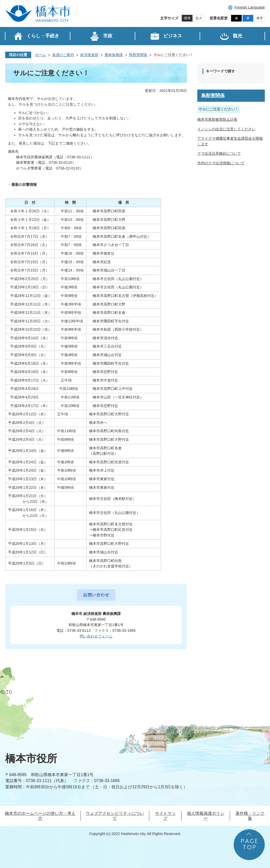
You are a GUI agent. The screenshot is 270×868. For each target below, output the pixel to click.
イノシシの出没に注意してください (226, 129)
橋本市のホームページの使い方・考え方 (40, 816)
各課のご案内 (63, 55)
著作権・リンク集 (250, 816)
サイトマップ (165, 816)
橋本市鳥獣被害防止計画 (217, 119)
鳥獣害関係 (138, 55)
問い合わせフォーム (96, 636)
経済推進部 (89, 55)
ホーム (40, 55)
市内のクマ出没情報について (221, 163)
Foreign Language (250, 7)
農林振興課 (114, 55)
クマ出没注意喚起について (219, 153)
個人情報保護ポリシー (206, 816)
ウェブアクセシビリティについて (115, 816)
